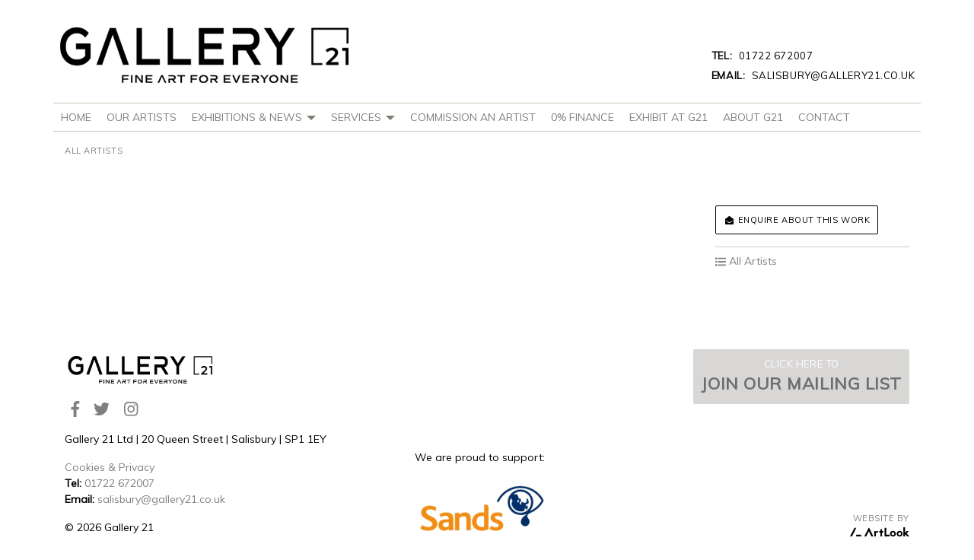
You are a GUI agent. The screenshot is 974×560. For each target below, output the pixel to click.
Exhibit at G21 (668, 117)
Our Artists (142, 117)
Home (76, 117)
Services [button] (363, 117)
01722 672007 (762, 56)
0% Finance (582, 117)
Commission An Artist (473, 117)
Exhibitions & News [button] (254, 117)
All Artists (94, 151)
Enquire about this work (797, 220)
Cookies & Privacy (110, 467)
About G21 (753, 117)
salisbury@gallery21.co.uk (813, 75)
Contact (824, 117)
